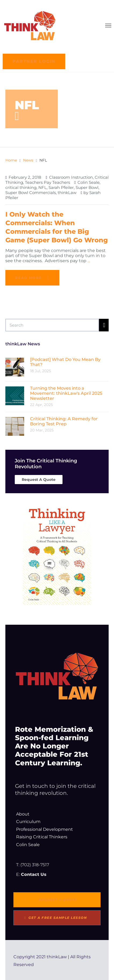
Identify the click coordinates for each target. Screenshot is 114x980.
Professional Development (45, 829)
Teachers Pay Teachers (47, 182)
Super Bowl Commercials (31, 193)
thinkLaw (67, 193)
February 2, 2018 (25, 177)
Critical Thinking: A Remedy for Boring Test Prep (64, 421)
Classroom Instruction (71, 177)
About (23, 814)
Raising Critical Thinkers (42, 837)
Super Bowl (87, 187)
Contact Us (34, 874)
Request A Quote (39, 480)
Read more (28, 278)
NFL (43, 187)
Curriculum (28, 822)
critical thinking (21, 187)
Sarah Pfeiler (61, 187)
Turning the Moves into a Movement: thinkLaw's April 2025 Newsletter (66, 393)
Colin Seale (89, 182)
